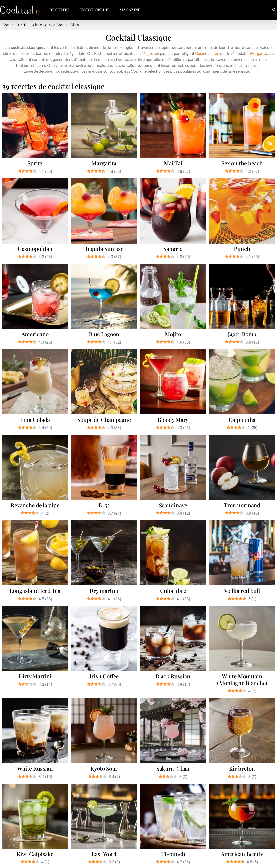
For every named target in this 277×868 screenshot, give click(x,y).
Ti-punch (173, 854)
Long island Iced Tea (35, 591)
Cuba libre (173, 591)
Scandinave (173, 505)
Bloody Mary (173, 420)
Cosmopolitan (207, 53)
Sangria (173, 249)
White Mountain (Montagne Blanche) (242, 679)
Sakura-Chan (173, 768)
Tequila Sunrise (104, 249)
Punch (242, 249)
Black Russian (173, 676)
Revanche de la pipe (35, 505)
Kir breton (242, 768)
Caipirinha (242, 420)
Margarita (259, 53)
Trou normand (242, 505)
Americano (35, 334)
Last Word (104, 854)
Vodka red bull (242, 591)
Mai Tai (173, 163)
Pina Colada (35, 420)
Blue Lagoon (104, 334)
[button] (274, 10)
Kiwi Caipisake (35, 854)
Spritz (35, 163)
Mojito (148, 53)
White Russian (35, 768)
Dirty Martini (35, 676)
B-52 (104, 505)
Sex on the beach (242, 163)
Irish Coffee (104, 676)
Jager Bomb (242, 334)
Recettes (59, 10)
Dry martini (104, 591)
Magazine (130, 10)
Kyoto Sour (104, 768)
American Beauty (242, 854)
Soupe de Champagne (104, 420)
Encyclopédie (94, 10)
